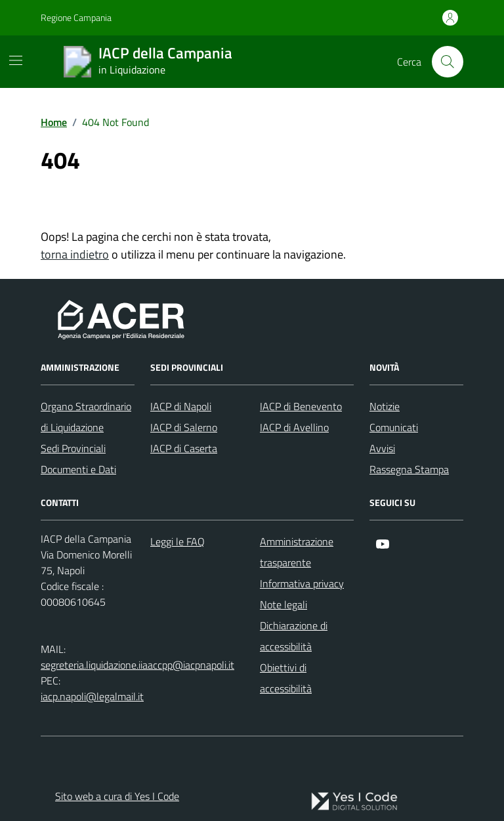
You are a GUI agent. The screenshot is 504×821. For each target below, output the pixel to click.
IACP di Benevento (301, 406)
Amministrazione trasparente (297, 552)
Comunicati (394, 427)
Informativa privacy (302, 583)
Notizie (385, 406)
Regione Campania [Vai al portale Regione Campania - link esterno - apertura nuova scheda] (76, 17)
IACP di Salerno (184, 427)
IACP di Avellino (294, 427)
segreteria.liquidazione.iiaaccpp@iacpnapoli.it (137, 665)
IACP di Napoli (181, 406)
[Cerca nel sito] (448, 62)
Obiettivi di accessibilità (286, 678)
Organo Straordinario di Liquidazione (86, 417)
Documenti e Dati (78, 469)
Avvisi (382, 448)
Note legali (283, 604)
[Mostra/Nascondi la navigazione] (16, 60)
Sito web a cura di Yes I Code (117, 796)
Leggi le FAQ (178, 541)
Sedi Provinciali (73, 448)
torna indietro (75, 254)
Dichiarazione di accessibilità (294, 636)
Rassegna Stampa (409, 469)
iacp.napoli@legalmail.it (92, 696)
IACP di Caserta (184, 448)
